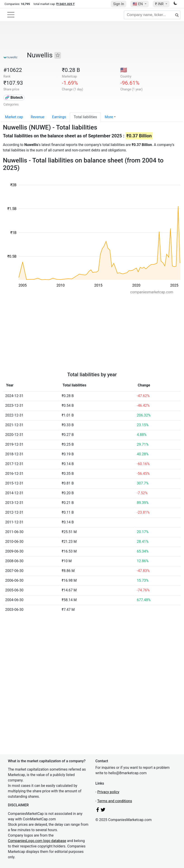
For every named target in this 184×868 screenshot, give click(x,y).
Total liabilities (85, 117)
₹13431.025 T (65, 4)
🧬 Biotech (14, 98)
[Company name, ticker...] (152, 15)
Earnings (59, 117)
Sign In (118, 4)
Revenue (38, 117)
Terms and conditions (115, 801)
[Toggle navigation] (11, 15)
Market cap (14, 117)
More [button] (109, 117)
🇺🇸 (138, 4)
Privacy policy (108, 792)
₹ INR (160, 4)
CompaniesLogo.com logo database (37, 841)
